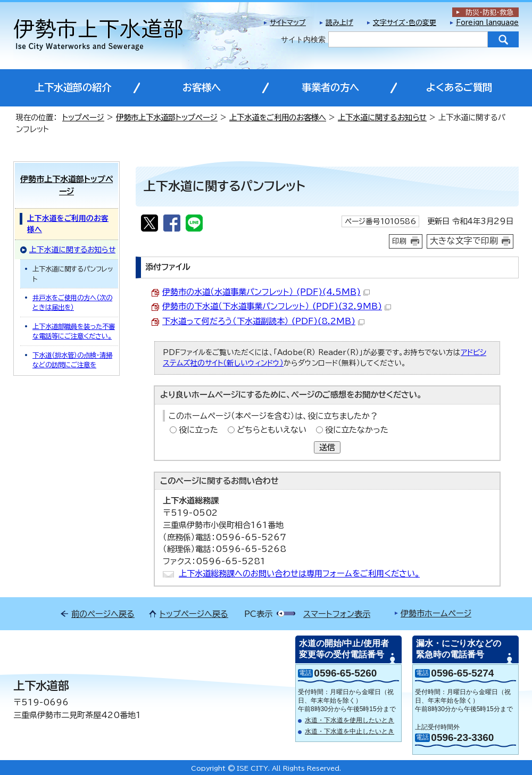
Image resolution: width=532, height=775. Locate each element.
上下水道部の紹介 (73, 87)
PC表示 (258, 614)
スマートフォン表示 (337, 614)
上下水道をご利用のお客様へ (278, 117)
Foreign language (487, 23)
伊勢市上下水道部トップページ (167, 117)
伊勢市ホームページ (436, 613)
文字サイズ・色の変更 (405, 23)
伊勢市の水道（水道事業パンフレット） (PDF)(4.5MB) (266, 292)
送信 (327, 447)
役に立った (198, 430)
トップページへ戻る (194, 614)
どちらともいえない (272, 430)
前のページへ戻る (103, 614)
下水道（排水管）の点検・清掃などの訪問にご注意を (72, 360)
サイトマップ (288, 23)
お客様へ (202, 87)
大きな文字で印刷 (464, 241)
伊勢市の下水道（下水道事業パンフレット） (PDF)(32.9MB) (277, 306)
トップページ (83, 117)
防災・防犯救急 (489, 13)
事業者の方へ (330, 87)
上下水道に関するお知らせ (382, 117)
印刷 (400, 241)
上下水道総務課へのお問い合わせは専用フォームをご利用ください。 (299, 574)
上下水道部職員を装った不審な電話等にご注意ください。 (74, 331)
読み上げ (339, 23)
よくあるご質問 (459, 87)
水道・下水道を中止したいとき (350, 731)
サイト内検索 (303, 39)
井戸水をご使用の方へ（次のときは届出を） (72, 302)
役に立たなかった (357, 430)
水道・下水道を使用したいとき (350, 720)
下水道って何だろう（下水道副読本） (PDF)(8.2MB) (263, 321)
